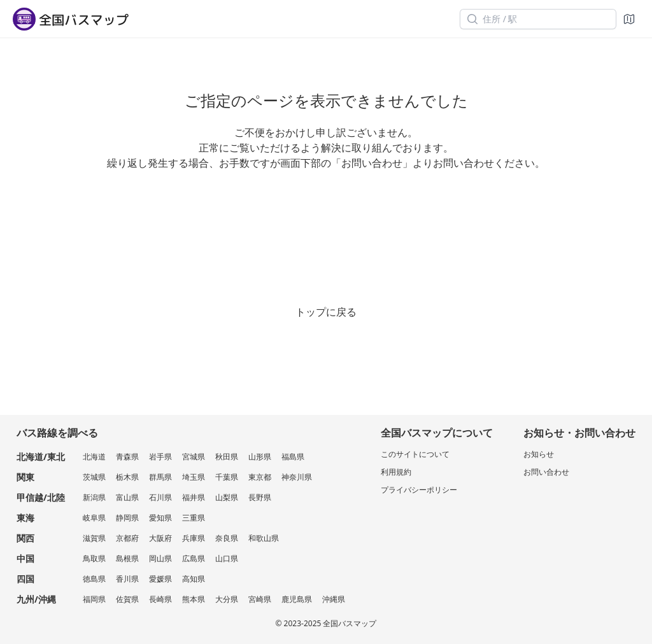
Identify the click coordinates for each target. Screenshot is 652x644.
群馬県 (160, 477)
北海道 (94, 457)
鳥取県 (94, 558)
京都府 (127, 538)
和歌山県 (264, 538)
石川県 (160, 497)
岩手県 (160, 457)
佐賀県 (127, 599)
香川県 (127, 579)
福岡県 (94, 599)
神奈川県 (297, 477)
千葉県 (227, 477)
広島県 (194, 558)
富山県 (127, 497)
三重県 (194, 518)
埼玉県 (194, 477)
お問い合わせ (546, 472)
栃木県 (127, 477)
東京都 (260, 477)
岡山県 (160, 558)
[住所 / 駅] (538, 19)
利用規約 (396, 472)
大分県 (227, 599)
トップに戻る (326, 312)
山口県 (227, 558)
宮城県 (194, 457)
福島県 (293, 457)
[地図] (629, 19)
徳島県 (94, 579)
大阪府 (160, 538)
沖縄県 (334, 599)
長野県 (260, 497)
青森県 (127, 457)
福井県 (194, 497)
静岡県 (127, 518)
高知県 (194, 579)
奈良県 (227, 538)
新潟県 (94, 497)
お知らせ (539, 454)
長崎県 (160, 599)
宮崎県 (260, 599)
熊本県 (194, 599)
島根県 (127, 558)
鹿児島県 (297, 599)
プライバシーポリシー (419, 490)
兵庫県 (194, 538)
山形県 (260, 457)
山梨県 (227, 497)
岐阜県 (94, 518)
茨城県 (94, 477)
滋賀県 (94, 538)
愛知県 (160, 518)
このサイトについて (415, 454)
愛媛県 (160, 579)
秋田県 (227, 457)
